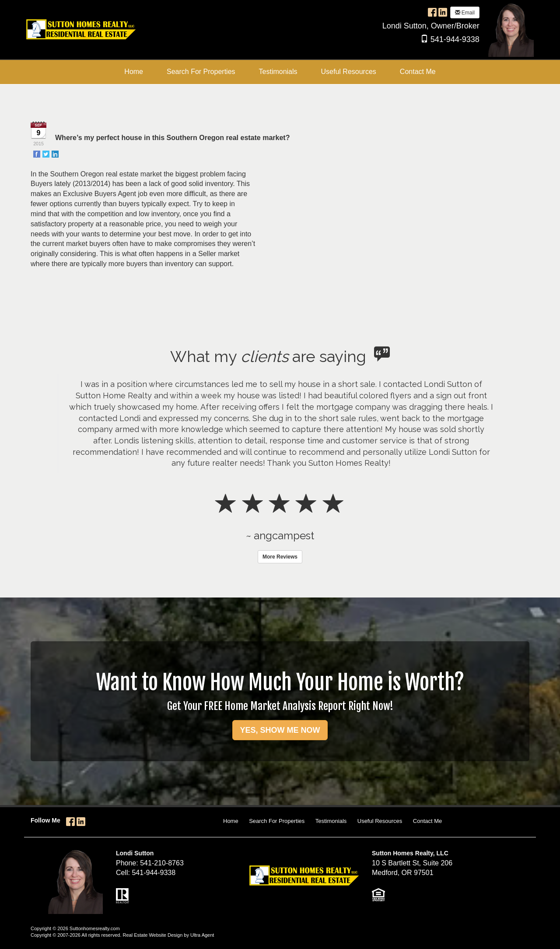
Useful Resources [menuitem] (349, 72)
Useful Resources (380, 821)
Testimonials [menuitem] (278, 72)
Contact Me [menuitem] (418, 72)
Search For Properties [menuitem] (201, 72)
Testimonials (331, 821)
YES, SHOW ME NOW (280, 730)
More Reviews (280, 557)
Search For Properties (277, 821)
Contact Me (427, 821)
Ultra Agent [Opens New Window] (202, 935)
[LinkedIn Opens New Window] (443, 12)
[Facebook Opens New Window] (432, 12)
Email (465, 13)
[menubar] (280, 72)
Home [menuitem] (134, 72)
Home (231, 821)
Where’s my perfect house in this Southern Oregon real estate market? (172, 138)
